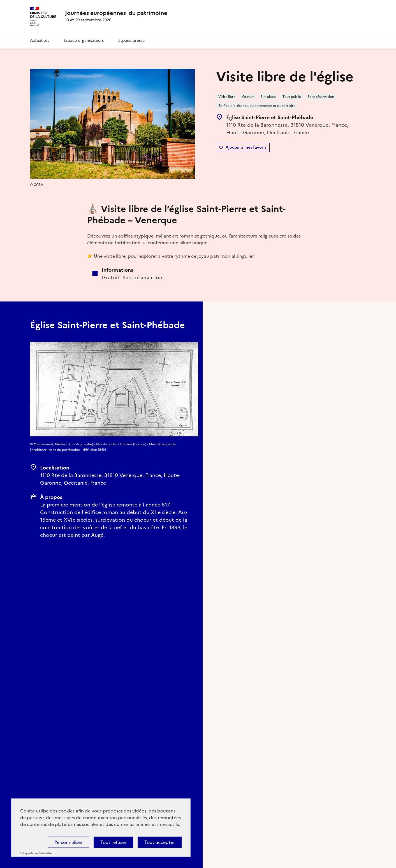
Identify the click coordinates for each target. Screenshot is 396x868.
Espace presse (131, 41)
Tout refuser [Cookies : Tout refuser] (113, 842)
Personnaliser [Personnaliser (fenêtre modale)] (68, 842)
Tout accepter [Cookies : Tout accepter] (160, 842)
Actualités (40, 41)
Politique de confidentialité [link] (35, 853)
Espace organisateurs (84, 41)
